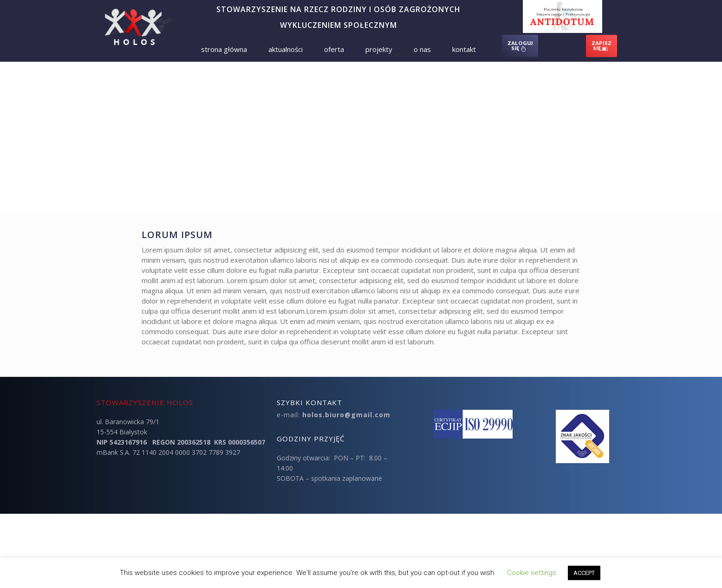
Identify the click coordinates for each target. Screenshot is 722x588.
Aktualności (286, 49)
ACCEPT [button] (584, 573)
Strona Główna (224, 49)
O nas (422, 49)
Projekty (379, 49)
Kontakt (464, 49)
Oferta (334, 49)
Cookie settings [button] (532, 573)
